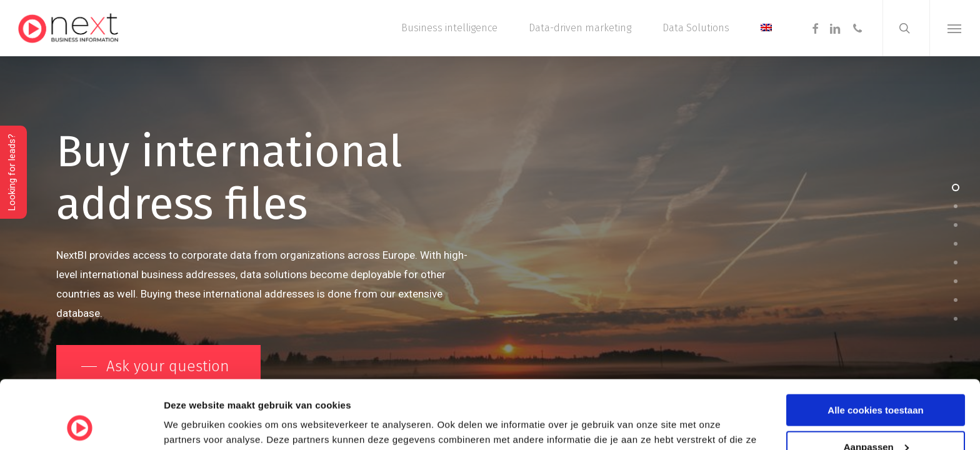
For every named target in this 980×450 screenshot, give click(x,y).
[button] (955, 28)
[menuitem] (766, 28)
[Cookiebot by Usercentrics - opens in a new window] (81, 426)
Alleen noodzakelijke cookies (876, 419)
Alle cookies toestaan (875, 346)
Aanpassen (876, 383)
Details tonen (193, 425)
